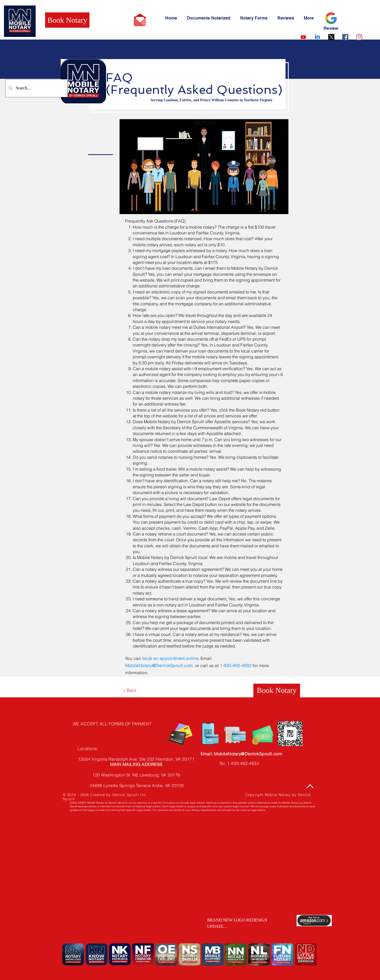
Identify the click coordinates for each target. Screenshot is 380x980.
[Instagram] (359, 37)
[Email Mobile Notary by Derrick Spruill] (140, 20)
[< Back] (129, 691)
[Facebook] (345, 37)
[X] (331, 37)
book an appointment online (170, 658)
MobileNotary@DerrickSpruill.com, (160, 665)
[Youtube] (303, 37)
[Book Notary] (67, 20)
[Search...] (36, 88)
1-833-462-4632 (236, 665)
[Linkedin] (317, 37)
